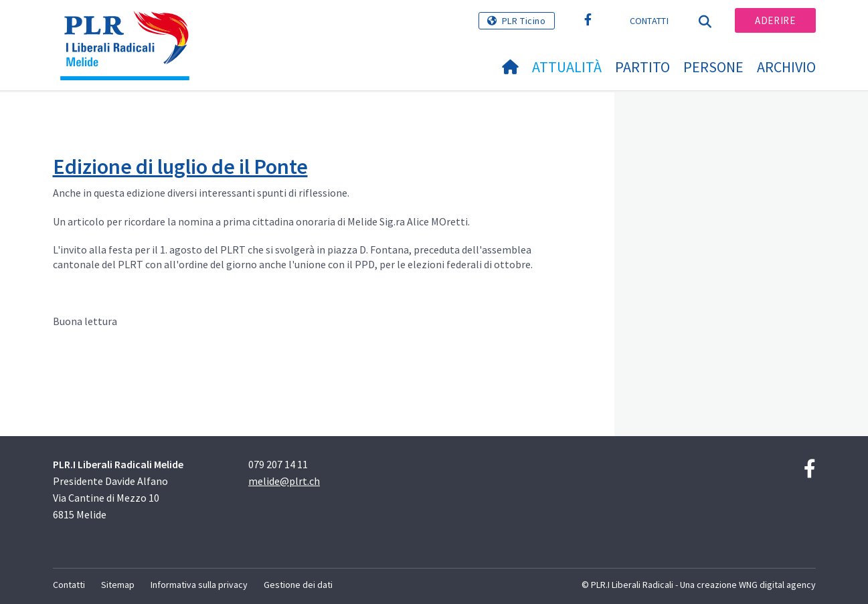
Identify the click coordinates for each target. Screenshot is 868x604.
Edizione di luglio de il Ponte (180, 167)
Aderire (775, 20)
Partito (642, 67)
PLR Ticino (524, 21)
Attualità (567, 67)
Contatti (649, 21)
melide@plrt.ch (284, 481)
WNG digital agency (777, 585)
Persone (713, 67)
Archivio (786, 67)
